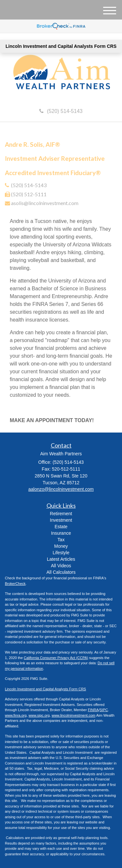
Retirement (61, 514)
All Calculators (61, 572)
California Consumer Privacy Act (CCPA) (56, 658)
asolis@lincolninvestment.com (45, 203)
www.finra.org (16, 715)
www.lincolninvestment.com (74, 715)
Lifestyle (61, 553)
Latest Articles (61, 559)
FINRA (93, 710)
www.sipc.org (39, 715)
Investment (61, 520)
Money (61, 546)
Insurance (61, 533)
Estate (61, 527)
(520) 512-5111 (29, 194)
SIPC (104, 710)
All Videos (61, 566)
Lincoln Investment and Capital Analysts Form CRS (61, 46)
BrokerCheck (15, 584)
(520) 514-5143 (61, 111)
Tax (61, 540)
